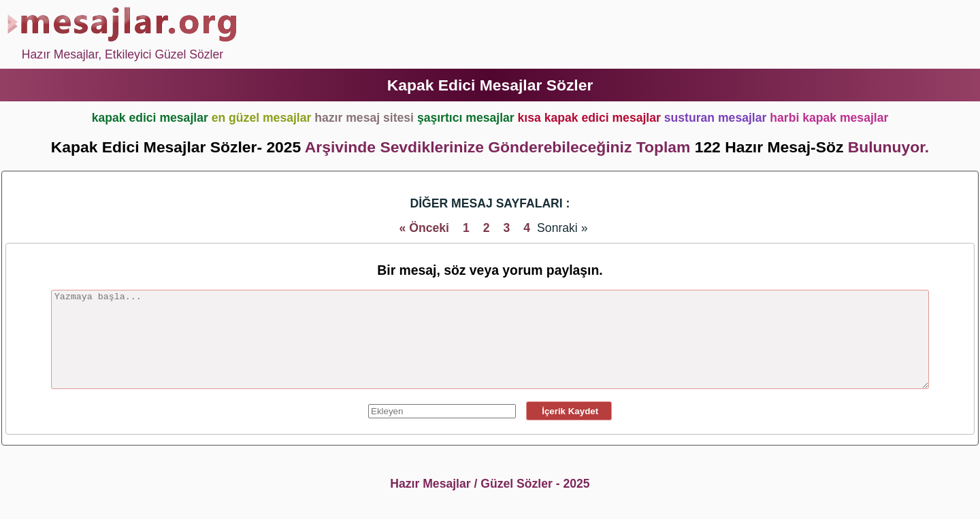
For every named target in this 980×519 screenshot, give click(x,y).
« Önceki (424, 228)
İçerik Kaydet (569, 411)
